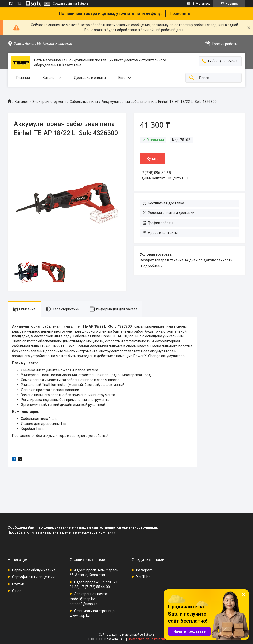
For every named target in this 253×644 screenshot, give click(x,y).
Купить (153, 159)
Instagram (144, 570)
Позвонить (180, 14)
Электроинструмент (49, 102)
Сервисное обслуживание (34, 570)
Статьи (18, 584)
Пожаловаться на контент (146, 639)
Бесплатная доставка (166, 203)
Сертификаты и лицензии (33, 577)
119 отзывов (202, 4)
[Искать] (192, 78)
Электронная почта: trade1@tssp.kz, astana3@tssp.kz (89, 599)
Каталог (49, 78)
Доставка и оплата (90, 78)
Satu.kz (149, 635)
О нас (17, 591)
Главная (23, 78)
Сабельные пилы (84, 102)
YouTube (143, 577)
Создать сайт (62, 4)
